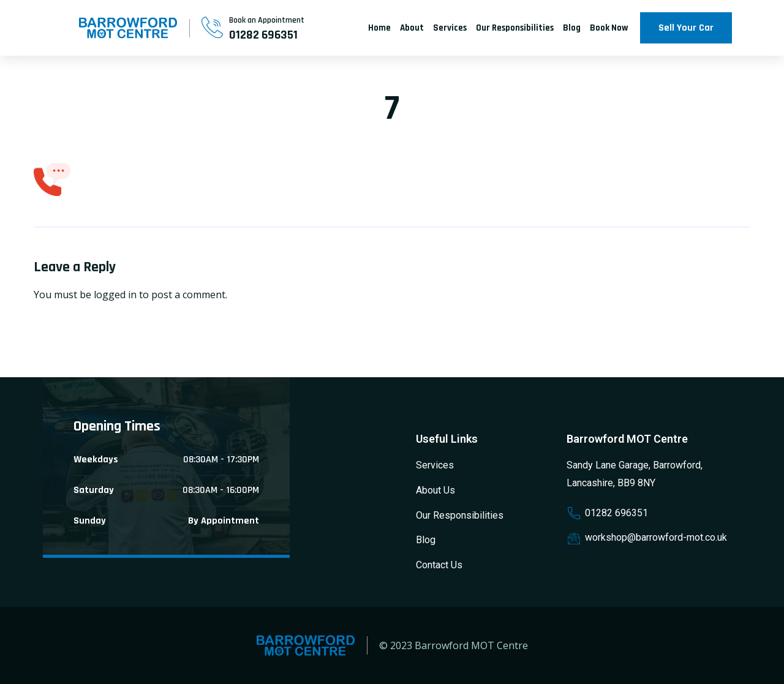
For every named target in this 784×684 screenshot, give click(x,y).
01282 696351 (263, 35)
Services (450, 28)
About (412, 28)
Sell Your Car (686, 28)
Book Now (609, 28)
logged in (115, 295)
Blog (572, 28)
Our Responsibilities (515, 28)
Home (379, 28)
